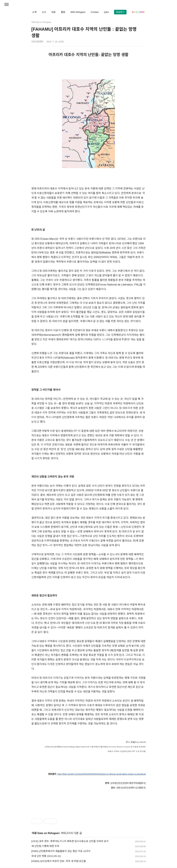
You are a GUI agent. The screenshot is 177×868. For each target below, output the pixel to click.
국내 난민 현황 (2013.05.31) (46, 856)
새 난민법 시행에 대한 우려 (45, 846)
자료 (53, 12)
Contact (95, 12)
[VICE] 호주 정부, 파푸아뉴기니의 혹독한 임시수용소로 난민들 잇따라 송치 (70, 841)
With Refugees (78, 12)
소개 (34, 12)
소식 (44, 12)
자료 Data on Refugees (46, 833)
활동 (63, 12)
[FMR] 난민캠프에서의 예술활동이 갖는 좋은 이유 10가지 (61, 851)
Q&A (106, 12)
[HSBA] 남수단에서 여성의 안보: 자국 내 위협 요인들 (59, 861)
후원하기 (120, 12)
